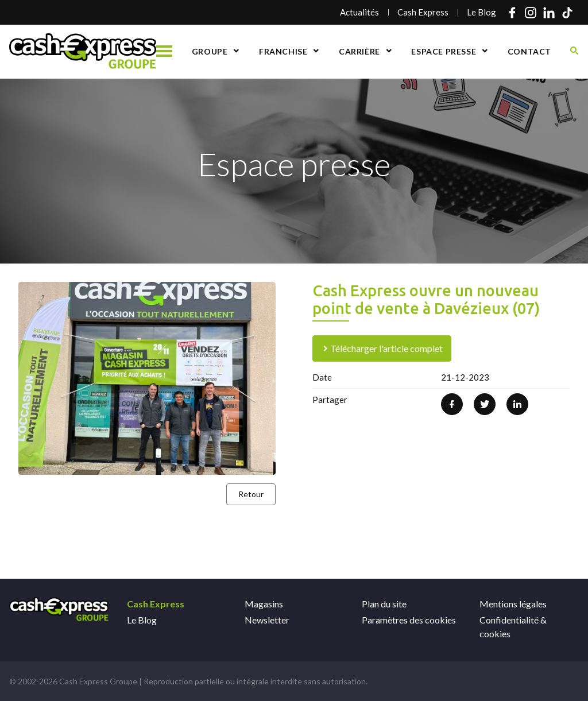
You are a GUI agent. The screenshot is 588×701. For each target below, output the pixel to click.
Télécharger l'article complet (382, 348)
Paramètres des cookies (409, 620)
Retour (251, 494)
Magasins (264, 604)
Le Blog (481, 12)
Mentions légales (513, 604)
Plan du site (384, 604)
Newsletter (267, 620)
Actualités (359, 12)
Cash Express (423, 12)
